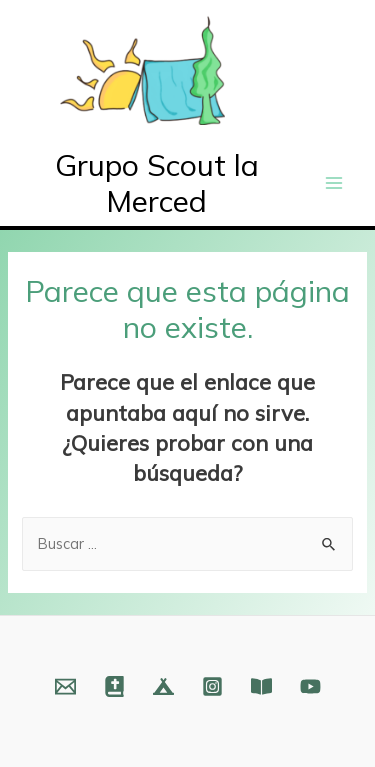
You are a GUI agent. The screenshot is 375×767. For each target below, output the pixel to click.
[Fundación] (261, 686)
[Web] (114, 686)
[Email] (65, 686)
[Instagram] (212, 686)
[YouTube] (310, 686)
